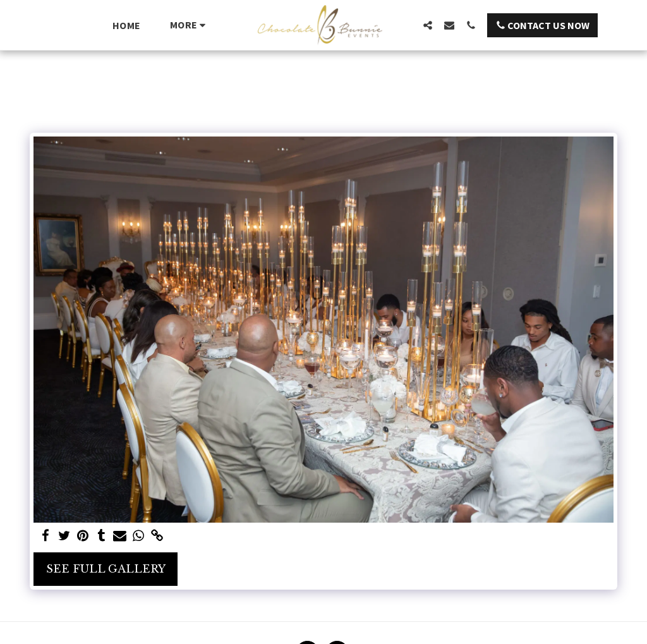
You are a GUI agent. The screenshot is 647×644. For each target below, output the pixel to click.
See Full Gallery (106, 569)
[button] (428, 25)
